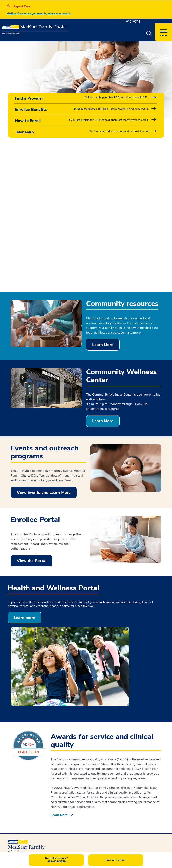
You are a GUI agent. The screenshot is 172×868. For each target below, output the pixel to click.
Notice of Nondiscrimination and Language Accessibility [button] (39, 729)
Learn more (25, 473)
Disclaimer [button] (15, 752)
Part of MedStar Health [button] (111, 745)
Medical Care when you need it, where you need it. (39, 14)
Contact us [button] (23, 825)
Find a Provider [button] (116, 860)
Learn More (103, 201)
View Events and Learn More (44, 348)
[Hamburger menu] (163, 32)
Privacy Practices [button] (20, 738)
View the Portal (32, 417)
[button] (149, 34)
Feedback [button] (95, 728)
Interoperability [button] (19, 745)
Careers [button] (99, 738)
